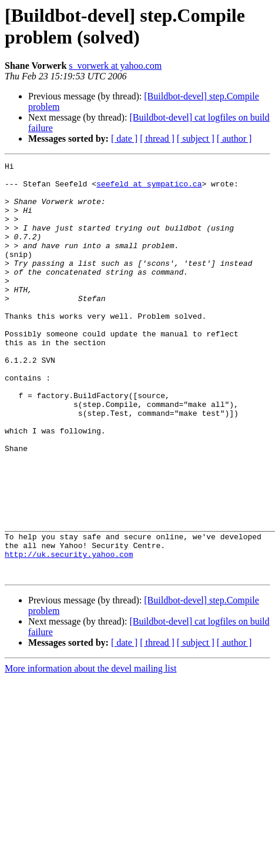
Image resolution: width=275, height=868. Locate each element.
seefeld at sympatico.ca (149, 189)
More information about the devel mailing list (90, 751)
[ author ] (234, 138)
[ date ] (124, 138)
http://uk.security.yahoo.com (69, 633)
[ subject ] (196, 138)
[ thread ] (157, 138)
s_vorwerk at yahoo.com (115, 66)
